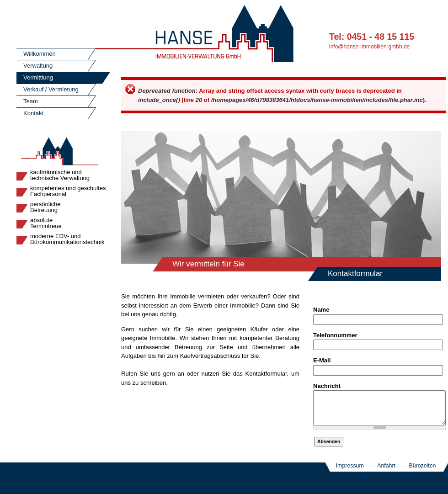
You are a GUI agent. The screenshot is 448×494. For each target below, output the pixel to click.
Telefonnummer (335, 335)
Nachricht (327, 386)
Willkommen (40, 54)
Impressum (350, 473)
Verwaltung (38, 66)
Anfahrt (386, 473)
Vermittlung (38, 77)
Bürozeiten (422, 473)
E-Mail (322, 360)
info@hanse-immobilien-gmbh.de (369, 47)
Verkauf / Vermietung (51, 89)
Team (31, 101)
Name (321, 310)
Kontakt (33, 113)
